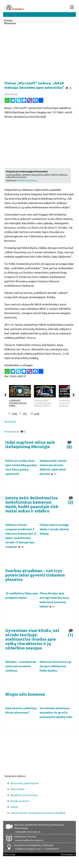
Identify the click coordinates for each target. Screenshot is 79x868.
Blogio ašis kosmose (25, 694)
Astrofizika (17, 789)
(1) (54, 474)
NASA (14, 807)
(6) (69, 444)
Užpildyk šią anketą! (27, 180)
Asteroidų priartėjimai (25, 783)
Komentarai (15, 431)
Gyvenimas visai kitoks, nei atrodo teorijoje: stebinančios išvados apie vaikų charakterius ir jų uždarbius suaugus (32, 639)
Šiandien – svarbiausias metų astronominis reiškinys (21, 666)
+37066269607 (52, 849)
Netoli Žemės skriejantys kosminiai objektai (38, 813)
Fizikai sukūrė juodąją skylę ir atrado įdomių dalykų (54, 529)
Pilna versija (9, 854)
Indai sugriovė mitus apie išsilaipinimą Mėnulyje (30, 444)
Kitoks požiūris (20, 801)
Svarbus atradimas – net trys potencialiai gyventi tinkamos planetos (35, 575)
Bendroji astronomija (24, 795)
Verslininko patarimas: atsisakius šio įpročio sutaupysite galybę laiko (56, 712)
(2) (71, 500)
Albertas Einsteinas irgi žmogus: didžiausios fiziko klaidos (55, 666)
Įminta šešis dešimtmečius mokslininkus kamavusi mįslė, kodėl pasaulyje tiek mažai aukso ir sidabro (32, 504)
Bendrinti (10, 422)
